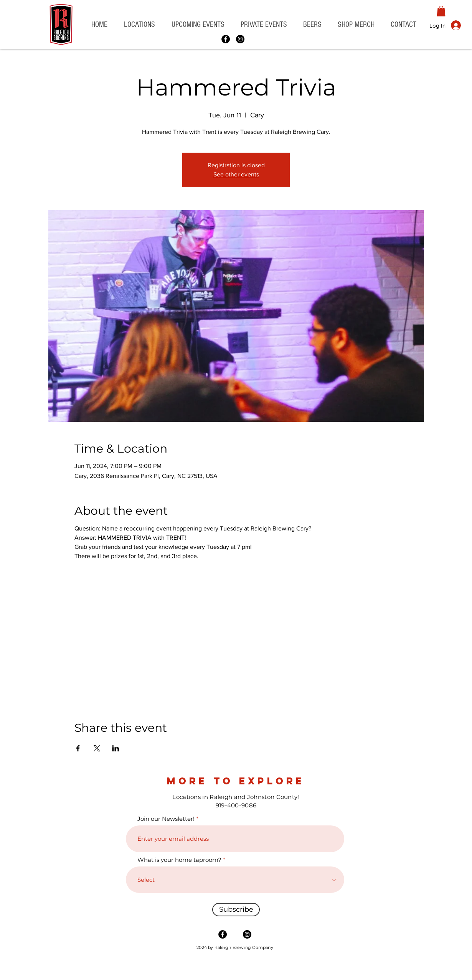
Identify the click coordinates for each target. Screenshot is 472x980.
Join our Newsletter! (166, 819)
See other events (236, 174)
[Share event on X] (97, 748)
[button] (139, 25)
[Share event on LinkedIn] (116, 748)
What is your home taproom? (179, 860)
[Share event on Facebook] (78, 748)
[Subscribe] (236, 910)
